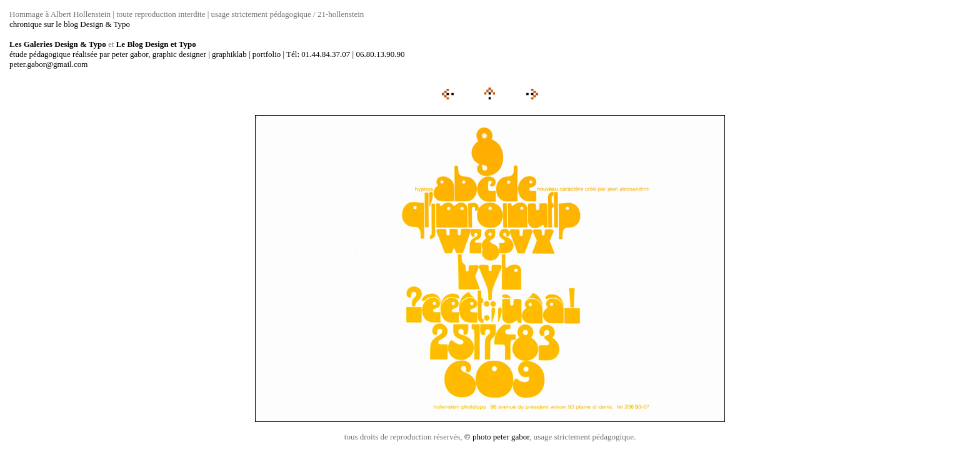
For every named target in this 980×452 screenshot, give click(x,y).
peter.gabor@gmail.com (48, 64)
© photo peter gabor (497, 437)
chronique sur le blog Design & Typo (70, 24)
